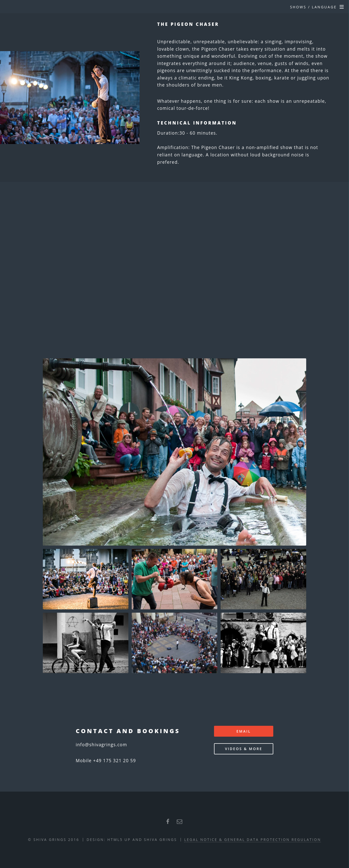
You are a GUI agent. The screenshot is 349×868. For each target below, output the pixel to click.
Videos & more (244, 749)
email (244, 731)
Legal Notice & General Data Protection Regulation (253, 840)
